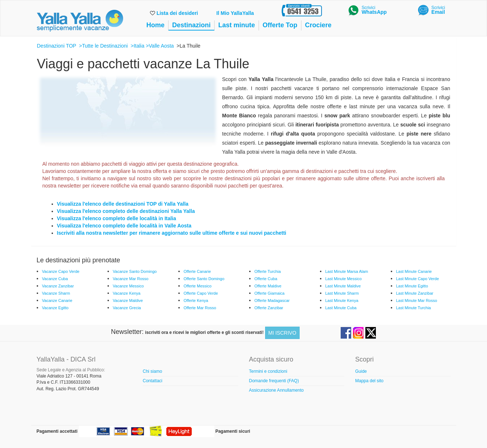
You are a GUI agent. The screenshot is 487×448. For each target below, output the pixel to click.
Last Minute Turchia (414, 308)
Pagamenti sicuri (233, 431)
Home (155, 25)
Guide (361, 371)
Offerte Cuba (266, 279)
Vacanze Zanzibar (58, 286)
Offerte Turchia (268, 271)
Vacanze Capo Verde (61, 271)
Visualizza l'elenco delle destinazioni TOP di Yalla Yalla (123, 204)
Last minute (237, 25)
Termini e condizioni (268, 371)
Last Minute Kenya (342, 300)
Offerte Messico (198, 286)
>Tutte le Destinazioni (103, 46)
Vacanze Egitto (55, 308)
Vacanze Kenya (127, 293)
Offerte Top (280, 25)
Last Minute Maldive (343, 286)
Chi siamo (152, 371)
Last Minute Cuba (341, 308)
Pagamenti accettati (57, 431)
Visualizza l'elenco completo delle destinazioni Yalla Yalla (126, 211)
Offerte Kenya (196, 300)
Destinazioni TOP (57, 46)
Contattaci (153, 381)
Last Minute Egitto (412, 286)
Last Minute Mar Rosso (417, 300)
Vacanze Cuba (55, 279)
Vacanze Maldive (128, 300)
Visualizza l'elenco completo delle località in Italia (117, 218)
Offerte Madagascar (272, 300)
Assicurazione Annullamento (277, 390)
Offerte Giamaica (270, 293)
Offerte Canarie (197, 271)
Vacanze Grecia (127, 308)
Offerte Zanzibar (269, 308)
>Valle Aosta (160, 46)
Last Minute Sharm (342, 293)
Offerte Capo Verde (201, 293)
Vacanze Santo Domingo (135, 271)
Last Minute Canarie (414, 271)
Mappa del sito (369, 381)
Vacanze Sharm (56, 293)
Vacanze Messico (128, 286)
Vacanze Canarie (57, 300)
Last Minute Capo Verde (418, 279)
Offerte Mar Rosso (200, 308)
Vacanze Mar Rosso (131, 279)
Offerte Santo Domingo (204, 279)
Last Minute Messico (344, 279)
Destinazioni (191, 25)
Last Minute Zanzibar (415, 293)
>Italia (138, 46)
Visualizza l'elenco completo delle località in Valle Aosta (124, 226)
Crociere (318, 25)
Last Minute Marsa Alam (347, 271)
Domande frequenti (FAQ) (274, 381)
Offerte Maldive (268, 286)
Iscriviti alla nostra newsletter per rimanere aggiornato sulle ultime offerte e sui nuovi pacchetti (172, 233)
